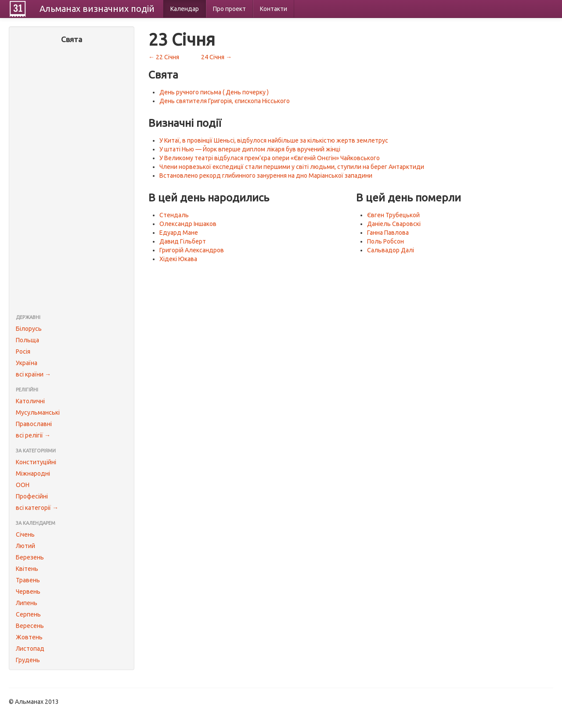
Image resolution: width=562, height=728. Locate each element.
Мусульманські (38, 412)
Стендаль (174, 215)
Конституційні (36, 462)
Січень (25, 534)
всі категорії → (37, 508)
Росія (23, 351)
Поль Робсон (385, 241)
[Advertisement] (72, 180)
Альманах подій (97, 9)
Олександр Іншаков (188, 224)
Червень (28, 592)
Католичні (30, 401)
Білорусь (29, 329)
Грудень (28, 660)
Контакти (274, 9)
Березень (30, 557)
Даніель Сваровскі (394, 224)
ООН (23, 485)
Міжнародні (33, 473)
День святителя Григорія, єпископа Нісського (225, 101)
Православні (34, 424)
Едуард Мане (179, 233)
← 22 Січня (164, 57)
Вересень (30, 626)
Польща (27, 340)
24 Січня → (216, 57)
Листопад (30, 649)
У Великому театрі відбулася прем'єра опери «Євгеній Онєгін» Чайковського (270, 158)
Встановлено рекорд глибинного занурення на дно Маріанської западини (266, 176)
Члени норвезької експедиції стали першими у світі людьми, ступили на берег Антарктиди (292, 167)
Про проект (229, 9)
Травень (28, 580)
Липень (27, 603)
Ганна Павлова (388, 233)
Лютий (25, 546)
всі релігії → (33, 435)
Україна (27, 363)
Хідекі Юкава (178, 259)
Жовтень (29, 637)
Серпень (28, 614)
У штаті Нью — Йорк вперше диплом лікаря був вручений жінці (250, 149)
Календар (185, 9)
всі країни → (33, 374)
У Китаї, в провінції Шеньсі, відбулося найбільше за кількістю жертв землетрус (274, 140)
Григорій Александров (192, 250)
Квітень (27, 569)
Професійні (32, 496)
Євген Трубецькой (393, 215)
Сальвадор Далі (391, 250)
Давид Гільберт (183, 241)
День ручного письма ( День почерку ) (214, 92)
